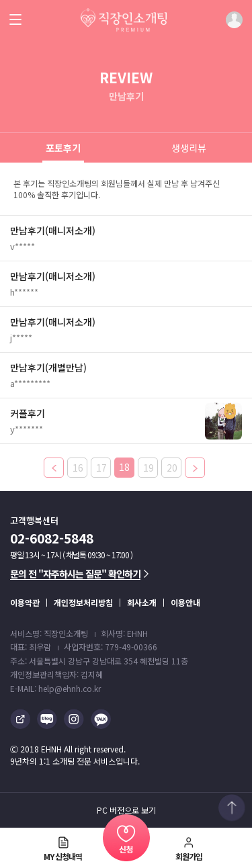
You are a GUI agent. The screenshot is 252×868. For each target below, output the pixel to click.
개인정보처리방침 (83, 602)
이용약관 (25, 602)
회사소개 (142, 602)
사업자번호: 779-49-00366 (111, 647)
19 (149, 468)
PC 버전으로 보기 (126, 810)
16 (78, 468)
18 (124, 467)
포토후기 (63, 148)
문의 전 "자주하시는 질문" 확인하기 (79, 574)
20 (172, 468)
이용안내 (185, 602)
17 (101, 468)
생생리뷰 (189, 148)
